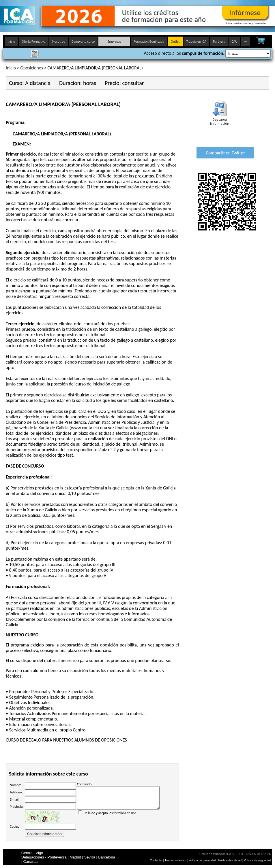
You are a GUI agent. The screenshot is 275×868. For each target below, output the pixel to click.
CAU (234, 41)
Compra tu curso (83, 41)
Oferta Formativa (34, 41)
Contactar (156, 860)
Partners (219, 41)
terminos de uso (125, 817)
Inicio (11, 41)
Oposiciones (32, 68)
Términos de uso (175, 860)
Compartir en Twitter (225, 153)
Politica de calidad (230, 860)
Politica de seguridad (257, 860)
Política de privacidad (203, 860)
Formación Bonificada (149, 41)
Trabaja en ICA (197, 41)
